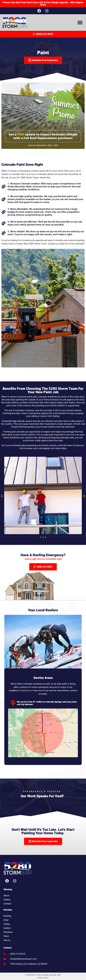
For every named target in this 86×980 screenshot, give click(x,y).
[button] (80, 23)
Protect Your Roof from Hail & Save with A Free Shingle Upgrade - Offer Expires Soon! (43, 4)
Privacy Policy (43, 978)
